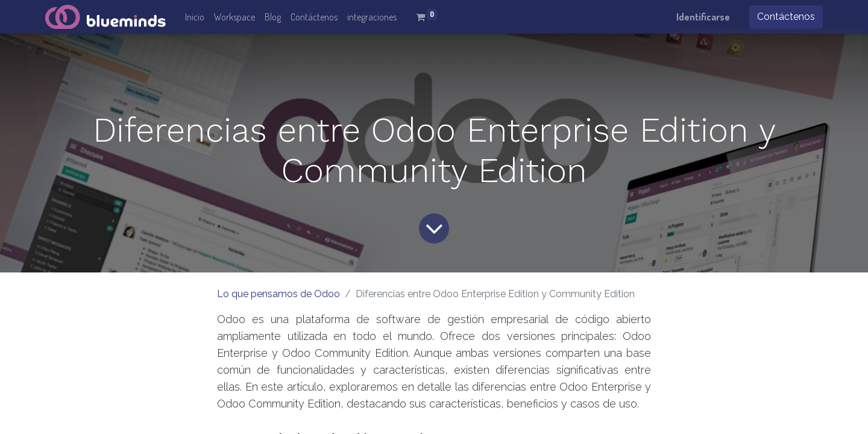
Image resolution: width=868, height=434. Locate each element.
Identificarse (703, 17)
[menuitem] (195, 17)
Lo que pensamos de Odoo (278, 294)
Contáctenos (786, 17)
